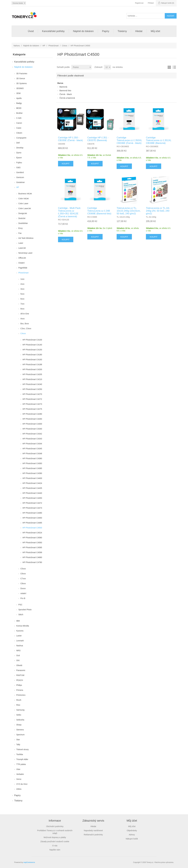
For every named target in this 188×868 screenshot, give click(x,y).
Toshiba (20, 754)
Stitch (21, 615)
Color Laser (23, 203)
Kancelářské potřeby (53, 31)
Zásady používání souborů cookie (55, 841)
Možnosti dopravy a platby (55, 837)
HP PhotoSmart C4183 (32, 360)
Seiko (19, 715)
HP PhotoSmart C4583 (32, 543)
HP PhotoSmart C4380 (32, 458)
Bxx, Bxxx (25, 324)
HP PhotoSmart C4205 (32, 374)
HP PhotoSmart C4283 (32, 419)
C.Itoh (19, 118)
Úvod (31, 31)
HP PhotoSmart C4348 (32, 454)
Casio (19, 128)
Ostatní (22, 263)
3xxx (22, 289)
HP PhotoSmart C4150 (32, 350)
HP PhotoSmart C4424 (32, 483)
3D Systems (22, 83)
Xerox (19, 779)
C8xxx (23, 583)
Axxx (23, 319)
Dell (18, 143)
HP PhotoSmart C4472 (32, 503)
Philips (19, 685)
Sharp (19, 725)
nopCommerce (29, 862)
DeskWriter (23, 223)
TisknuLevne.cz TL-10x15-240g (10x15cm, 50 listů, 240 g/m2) (129, 211)
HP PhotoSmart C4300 (32, 424)
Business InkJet (25, 194)
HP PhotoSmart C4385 (32, 468)
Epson (19, 158)
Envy (21, 228)
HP (44, 46)
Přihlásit (151, 3)
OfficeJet (22, 258)
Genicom (20, 177)
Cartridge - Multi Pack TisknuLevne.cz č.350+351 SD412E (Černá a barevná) (69, 212)
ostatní (23, 593)
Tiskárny (122, 31)
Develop (20, 148)
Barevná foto (65, 90)
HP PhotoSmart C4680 (32, 557)
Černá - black (66, 94)
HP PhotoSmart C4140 (32, 345)
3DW (18, 93)
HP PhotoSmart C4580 (32, 538)
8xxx (22, 309)
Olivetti (19, 665)
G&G (18, 167)
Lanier (19, 636)
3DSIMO (20, 88)
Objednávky (132, 830)
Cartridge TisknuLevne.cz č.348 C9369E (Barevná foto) (99, 211)
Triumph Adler (22, 759)
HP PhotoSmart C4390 (32, 473)
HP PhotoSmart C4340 (32, 429)
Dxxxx (23, 588)
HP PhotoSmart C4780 (32, 562)
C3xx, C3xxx (26, 328)
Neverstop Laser (26, 253)
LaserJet (22, 248)
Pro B (23, 598)
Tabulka (169, 67)
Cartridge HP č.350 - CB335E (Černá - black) (70, 139)
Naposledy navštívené (93, 830)
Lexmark (20, 641)
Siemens (20, 730)
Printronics (21, 695)
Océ (18, 655)
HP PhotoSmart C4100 (32, 340)
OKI (18, 660)
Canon (19, 123)
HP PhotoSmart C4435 (32, 488)
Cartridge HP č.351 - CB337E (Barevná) (98, 139)
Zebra (19, 789)
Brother (20, 113)
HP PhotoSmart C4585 (32, 547)
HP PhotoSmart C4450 (32, 498)
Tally (18, 744)
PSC (20, 605)
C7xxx (23, 579)
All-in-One (25, 314)
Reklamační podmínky (93, 835)
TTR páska (21, 764)
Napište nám (55, 850)
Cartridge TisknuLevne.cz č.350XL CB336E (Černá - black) (129, 140)
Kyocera (20, 631)
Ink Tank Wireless (26, 238)
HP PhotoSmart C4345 (32, 449)
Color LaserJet (25, 208)
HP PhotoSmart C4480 (32, 513)
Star (18, 740)
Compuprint (21, 138)
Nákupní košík (132, 839)
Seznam (174, 67)
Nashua (20, 646)
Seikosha (20, 720)
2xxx (22, 284)
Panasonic (21, 670)
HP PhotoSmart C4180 (32, 355)
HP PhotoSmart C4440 (32, 493)
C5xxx (23, 569)
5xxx (22, 294)
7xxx (22, 304)
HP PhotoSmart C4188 (32, 364)
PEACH (20, 680)
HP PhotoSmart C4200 (32, 369)
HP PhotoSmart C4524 (32, 533)
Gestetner (21, 182)
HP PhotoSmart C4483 (32, 518)
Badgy (19, 103)
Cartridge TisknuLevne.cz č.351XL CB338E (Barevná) (159, 140)
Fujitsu (19, 163)
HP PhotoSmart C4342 (32, 434)
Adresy (132, 835)
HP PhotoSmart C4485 (32, 523)
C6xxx (23, 574)
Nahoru (17, 46)
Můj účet (155, 31)
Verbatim (20, 774)
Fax (20, 233)
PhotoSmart (53, 46)
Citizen (19, 133)
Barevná (63, 87)
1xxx (22, 279)
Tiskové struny (23, 749)
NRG (18, 651)
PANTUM (20, 675)
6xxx (22, 299)
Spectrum (20, 735)
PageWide (23, 268)
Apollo (19, 98)
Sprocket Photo (25, 610)
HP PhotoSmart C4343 (32, 439)
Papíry (106, 31)
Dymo (19, 153)
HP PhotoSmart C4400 (32, 478)
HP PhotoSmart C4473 (32, 508)
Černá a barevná (67, 98)
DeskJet (22, 218)
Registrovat (139, 3)
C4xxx (65, 46)
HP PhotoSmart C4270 (32, 394)
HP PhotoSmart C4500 (32, 528)
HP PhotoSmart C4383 (32, 463)
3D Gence (21, 78)
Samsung (20, 710)
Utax (18, 769)
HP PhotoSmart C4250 (32, 389)
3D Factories (22, 74)
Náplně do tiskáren (83, 31)
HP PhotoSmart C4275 (32, 409)
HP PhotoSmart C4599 (32, 552)
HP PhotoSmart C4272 (32, 399)
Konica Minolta (23, 626)
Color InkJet (24, 199)
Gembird (20, 172)
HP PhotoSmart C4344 (32, 444)
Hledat (139, 31)
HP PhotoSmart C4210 (32, 379)
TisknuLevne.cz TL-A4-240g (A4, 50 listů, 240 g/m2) (158, 211)
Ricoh (19, 700)
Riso (18, 705)
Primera (20, 690)
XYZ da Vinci (22, 784)
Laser (21, 243)
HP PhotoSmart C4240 (32, 384)
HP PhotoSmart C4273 (32, 404)
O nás (55, 846)
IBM (18, 621)
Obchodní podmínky (55, 826)
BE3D (19, 108)
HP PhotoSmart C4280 (32, 414)
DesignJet (23, 213)
